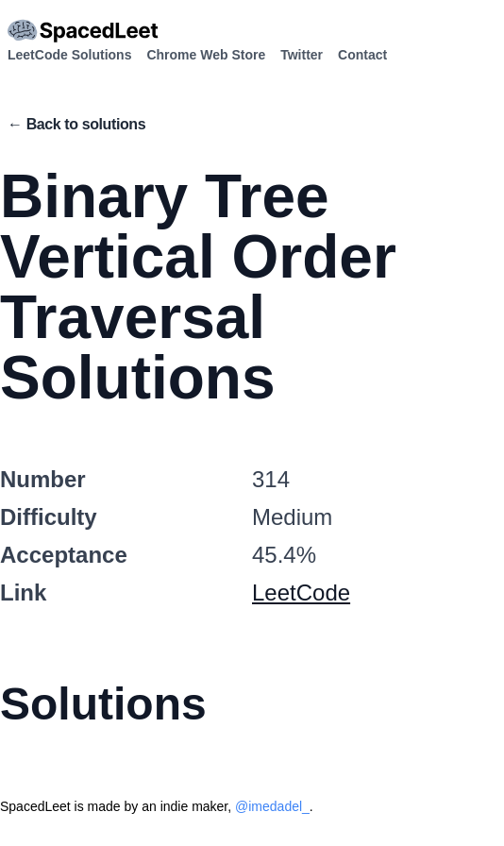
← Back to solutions (76, 124)
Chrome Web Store (206, 55)
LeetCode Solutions (69, 55)
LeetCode (301, 592)
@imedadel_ (272, 806)
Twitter (302, 55)
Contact (362, 55)
